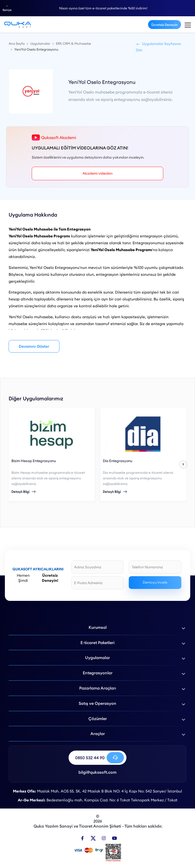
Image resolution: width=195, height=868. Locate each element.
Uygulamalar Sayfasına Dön (158, 47)
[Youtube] (114, 838)
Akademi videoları (97, 173)
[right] (183, 465)
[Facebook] (82, 838)
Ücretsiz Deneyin (165, 25)
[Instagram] (104, 838)
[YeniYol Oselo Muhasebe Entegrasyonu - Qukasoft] (18, 25)
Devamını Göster (34, 346)
